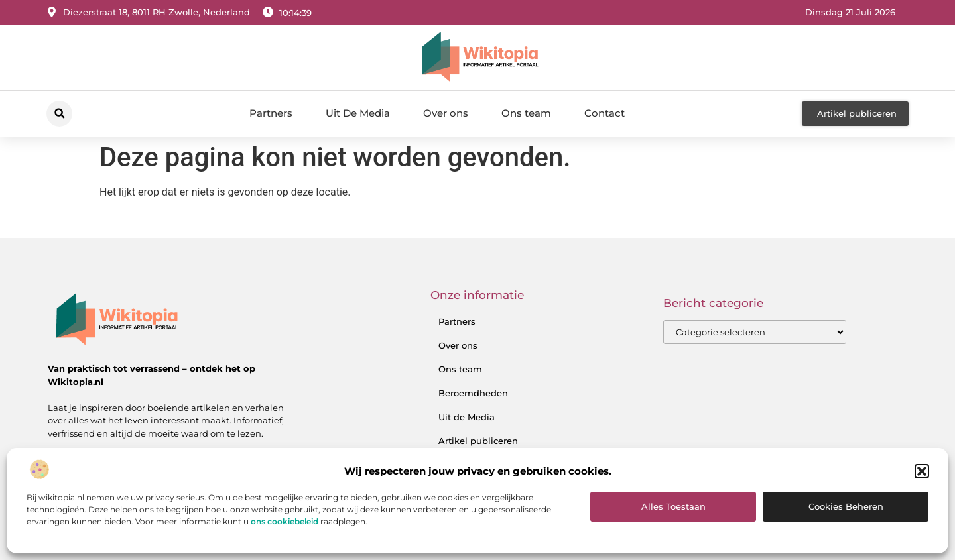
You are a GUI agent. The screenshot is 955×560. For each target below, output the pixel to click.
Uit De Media (358, 113)
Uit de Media (467, 417)
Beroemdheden (473, 393)
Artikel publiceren (478, 441)
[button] (922, 471)
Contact (605, 113)
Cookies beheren (846, 506)
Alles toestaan (673, 506)
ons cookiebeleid (285, 521)
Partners (271, 113)
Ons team (526, 113)
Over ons (446, 113)
